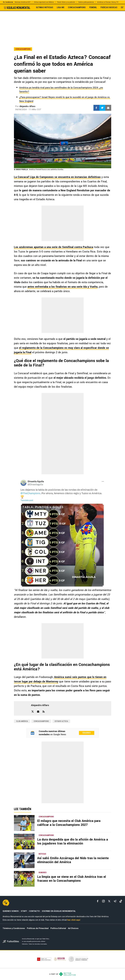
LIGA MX (61, 7)
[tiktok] (121, 901)
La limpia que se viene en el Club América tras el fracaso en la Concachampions (72, 879)
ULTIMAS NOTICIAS (45, 7)
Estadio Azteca (61, 721)
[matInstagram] (103, 901)
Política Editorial (58, 928)
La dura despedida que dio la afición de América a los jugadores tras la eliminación (73, 842)
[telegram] (115, 901)
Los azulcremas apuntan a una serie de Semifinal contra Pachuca (54, 247)
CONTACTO (34, 911)
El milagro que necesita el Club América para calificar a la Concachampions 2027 (69, 823)
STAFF (24, 911)
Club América (22, 721)
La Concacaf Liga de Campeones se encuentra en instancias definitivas (57, 177)
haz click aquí (74, 920)
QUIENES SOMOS (11, 911)
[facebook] (98, 901)
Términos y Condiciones (14, 928)
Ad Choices (73, 928)
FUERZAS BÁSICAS (109, 7)
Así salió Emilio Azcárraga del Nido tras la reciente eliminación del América (73, 860)
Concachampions (41, 721)
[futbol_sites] (11, 942)
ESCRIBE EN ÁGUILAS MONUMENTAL (59, 911)
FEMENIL (93, 7)
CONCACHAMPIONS (77, 7)
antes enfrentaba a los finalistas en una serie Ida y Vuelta (62, 287)
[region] (62, 23)
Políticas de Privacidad (38, 928)
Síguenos (87, 733)
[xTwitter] (109, 901)
